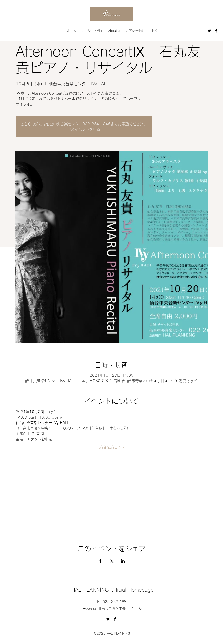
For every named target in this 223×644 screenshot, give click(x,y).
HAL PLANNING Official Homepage (113, 590)
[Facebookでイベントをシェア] (100, 561)
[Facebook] (216, 31)
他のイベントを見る (84, 129)
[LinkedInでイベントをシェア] (123, 561)
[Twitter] (209, 31)
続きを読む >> (111, 447)
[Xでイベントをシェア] (112, 561)
